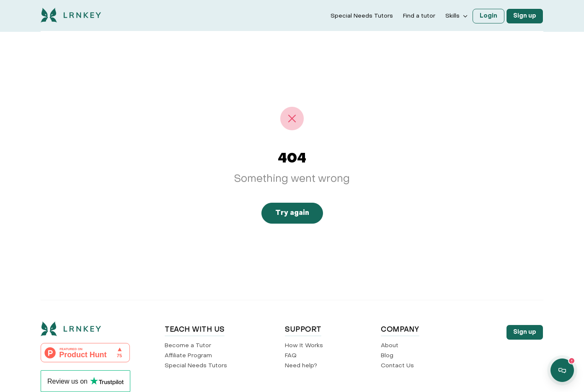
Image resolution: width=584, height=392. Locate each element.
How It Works (304, 346)
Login (488, 16)
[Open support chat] (562, 370)
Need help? (301, 366)
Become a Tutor (188, 346)
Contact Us (397, 366)
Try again (292, 213)
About (390, 346)
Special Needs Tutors (362, 16)
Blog (387, 356)
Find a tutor (419, 16)
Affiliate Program (188, 356)
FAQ (291, 356)
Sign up (525, 16)
